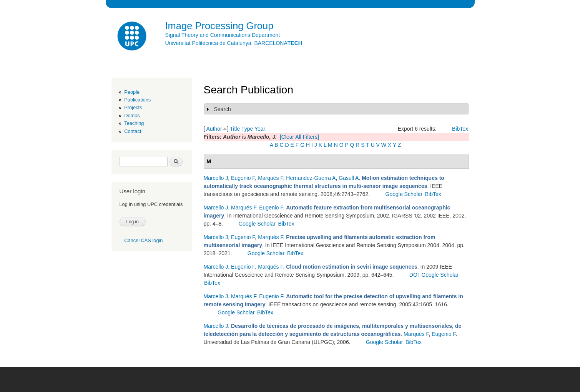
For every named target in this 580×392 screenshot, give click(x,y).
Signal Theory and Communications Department (223, 35)
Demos (132, 115)
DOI (414, 275)
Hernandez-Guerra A (311, 178)
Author (214, 129)
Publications (137, 100)
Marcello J (216, 178)
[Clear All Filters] (299, 137)
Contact (133, 131)
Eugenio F (243, 178)
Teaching (134, 123)
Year (260, 129)
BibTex (460, 129)
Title (235, 129)
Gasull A (349, 178)
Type (247, 129)
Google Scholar (404, 194)
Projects (133, 107)
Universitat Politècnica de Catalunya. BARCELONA (234, 43)
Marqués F (270, 178)
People (132, 92)
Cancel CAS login (143, 240)
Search (223, 109)
